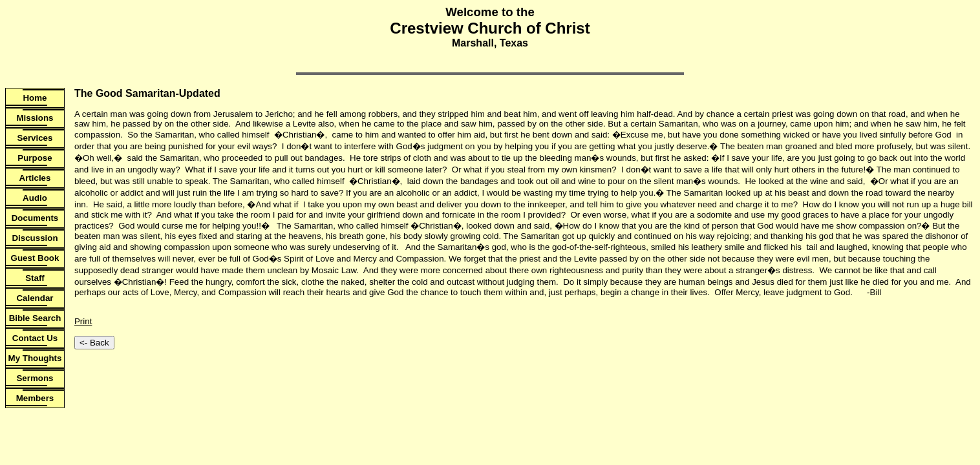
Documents (35, 218)
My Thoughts (35, 358)
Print (83, 321)
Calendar (35, 298)
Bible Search (35, 318)
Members (35, 398)
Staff (35, 278)
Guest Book (35, 258)
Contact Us (35, 338)
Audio (35, 198)
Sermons (35, 378)
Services (35, 138)
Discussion (35, 238)
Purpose (35, 158)
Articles (35, 178)
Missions (35, 118)
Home (35, 98)
